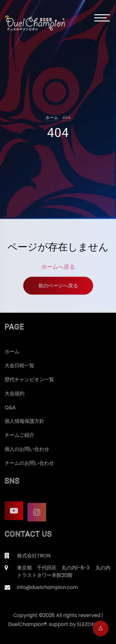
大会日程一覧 (19, 365)
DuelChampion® (27, 624)
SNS (12, 481)
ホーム (52, 118)
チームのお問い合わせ (29, 463)
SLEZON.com (92, 624)
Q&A (10, 407)
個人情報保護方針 (24, 421)
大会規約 (15, 393)
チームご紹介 (19, 435)
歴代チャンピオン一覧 (29, 379)
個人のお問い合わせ (27, 449)
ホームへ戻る (58, 269)
